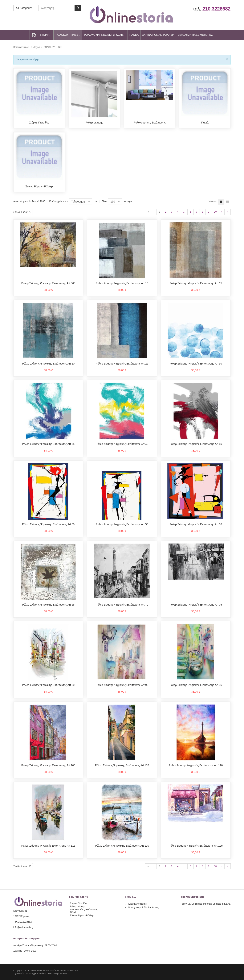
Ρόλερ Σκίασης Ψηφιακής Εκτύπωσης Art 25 (122, 364)
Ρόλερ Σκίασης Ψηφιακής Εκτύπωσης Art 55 (122, 524)
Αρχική (37, 47)
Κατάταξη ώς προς (59, 201)
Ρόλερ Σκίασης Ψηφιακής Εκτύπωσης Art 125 (196, 846)
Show (104, 201)
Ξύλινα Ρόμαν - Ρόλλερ (39, 186)
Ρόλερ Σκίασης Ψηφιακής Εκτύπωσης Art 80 (48, 685)
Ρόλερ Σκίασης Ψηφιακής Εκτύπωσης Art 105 (122, 765)
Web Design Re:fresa (58, 974)
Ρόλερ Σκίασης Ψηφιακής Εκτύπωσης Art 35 (48, 444)
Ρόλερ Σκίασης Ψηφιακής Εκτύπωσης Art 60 (196, 524)
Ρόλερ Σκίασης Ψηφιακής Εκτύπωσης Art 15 (196, 283)
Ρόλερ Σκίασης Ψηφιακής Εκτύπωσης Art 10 (122, 283)
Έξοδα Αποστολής (137, 904)
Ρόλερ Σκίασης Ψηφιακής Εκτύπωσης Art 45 (196, 444)
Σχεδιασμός (19, 974)
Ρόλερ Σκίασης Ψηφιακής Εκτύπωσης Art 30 (196, 364)
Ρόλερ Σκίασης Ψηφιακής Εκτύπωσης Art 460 (48, 283)
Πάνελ (205, 123)
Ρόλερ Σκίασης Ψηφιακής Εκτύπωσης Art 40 (122, 444)
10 (215, 212)
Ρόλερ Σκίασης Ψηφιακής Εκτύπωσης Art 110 (196, 765)
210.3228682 (216, 9)
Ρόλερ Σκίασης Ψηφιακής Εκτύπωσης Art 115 (48, 846)
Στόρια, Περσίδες (39, 123)
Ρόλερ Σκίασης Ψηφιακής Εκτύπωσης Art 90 (122, 685)
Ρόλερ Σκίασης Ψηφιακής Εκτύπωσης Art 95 (196, 685)
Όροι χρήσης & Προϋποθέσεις (143, 907)
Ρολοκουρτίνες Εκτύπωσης (150, 123)
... (184, 212)
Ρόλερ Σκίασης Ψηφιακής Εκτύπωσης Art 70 (122, 605)
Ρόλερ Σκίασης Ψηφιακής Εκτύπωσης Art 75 (196, 605)
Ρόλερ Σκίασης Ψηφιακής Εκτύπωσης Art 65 (48, 605)
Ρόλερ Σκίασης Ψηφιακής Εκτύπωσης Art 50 (48, 524)
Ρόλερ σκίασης (94, 123)
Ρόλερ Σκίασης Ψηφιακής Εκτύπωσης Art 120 (122, 846)
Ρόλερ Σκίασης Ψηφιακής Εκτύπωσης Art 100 (48, 765)
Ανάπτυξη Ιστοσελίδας (36, 974)
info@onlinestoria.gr (24, 927)
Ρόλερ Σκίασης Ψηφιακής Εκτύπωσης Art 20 (48, 364)
